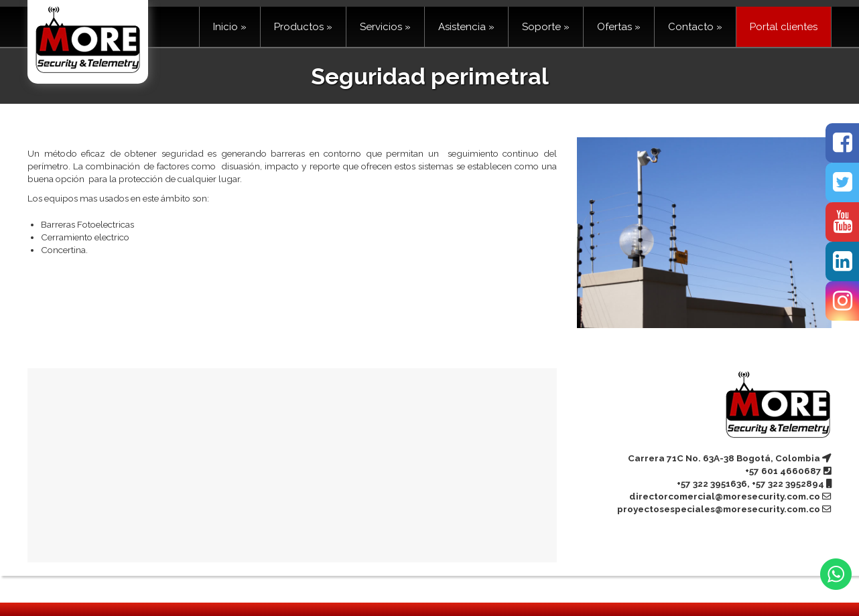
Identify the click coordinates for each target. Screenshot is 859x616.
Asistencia (466, 27)
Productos (303, 27)
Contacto (695, 27)
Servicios (385, 27)
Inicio (230, 27)
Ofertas (619, 27)
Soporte (546, 27)
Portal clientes (784, 27)
